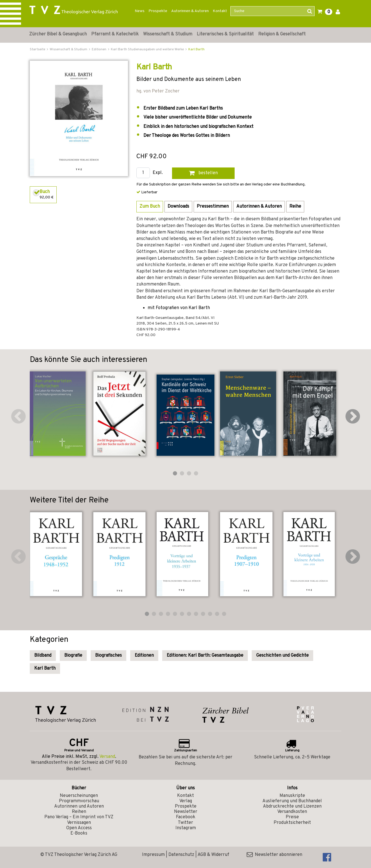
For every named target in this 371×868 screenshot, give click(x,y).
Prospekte (158, 11)
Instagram (186, 828)
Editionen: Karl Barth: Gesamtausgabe (205, 656)
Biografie (73, 656)
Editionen (144, 656)
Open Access (79, 828)
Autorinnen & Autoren (190, 11)
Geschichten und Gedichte (282, 656)
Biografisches (108, 656)
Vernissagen (79, 823)
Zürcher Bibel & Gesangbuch (58, 34)
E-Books (79, 833)
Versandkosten (292, 812)
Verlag (186, 801)
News (140, 11)
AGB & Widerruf (213, 855)
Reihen (79, 812)
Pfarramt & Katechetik (115, 34)
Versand (107, 757)
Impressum (153, 855)
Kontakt (220, 11)
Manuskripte (292, 796)
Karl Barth (196, 49)
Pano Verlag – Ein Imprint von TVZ (79, 817)
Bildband (43, 656)
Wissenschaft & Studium (168, 34)
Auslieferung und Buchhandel (292, 801)
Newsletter (186, 812)
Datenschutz (181, 855)
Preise (292, 817)
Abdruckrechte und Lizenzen (292, 806)
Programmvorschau (79, 801)
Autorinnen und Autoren (79, 806)
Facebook (186, 817)
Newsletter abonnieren (274, 855)
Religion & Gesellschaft (282, 34)
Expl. (158, 173)
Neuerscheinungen (79, 796)
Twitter (186, 823)
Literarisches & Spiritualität (225, 34)
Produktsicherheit (292, 823)
